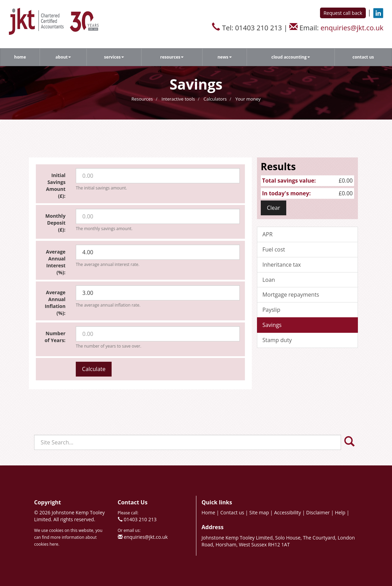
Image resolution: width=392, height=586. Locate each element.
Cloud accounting (291, 57)
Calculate (94, 369)
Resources (172, 57)
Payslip (271, 310)
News (224, 57)
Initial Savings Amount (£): (56, 186)
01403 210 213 (140, 519)
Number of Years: (55, 337)
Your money (248, 99)
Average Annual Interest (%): (56, 262)
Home (20, 57)
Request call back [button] (343, 13)
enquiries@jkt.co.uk (352, 28)
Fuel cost (274, 249)
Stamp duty (277, 340)
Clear (274, 208)
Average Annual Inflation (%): (55, 303)
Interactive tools (178, 99)
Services (114, 57)
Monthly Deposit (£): (56, 223)
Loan (269, 280)
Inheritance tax (282, 265)
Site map (259, 512)
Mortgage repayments (291, 295)
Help (340, 512)
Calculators (215, 99)
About (63, 57)
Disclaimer (318, 512)
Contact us (363, 57)
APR (268, 234)
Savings (272, 325)
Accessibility (288, 512)
